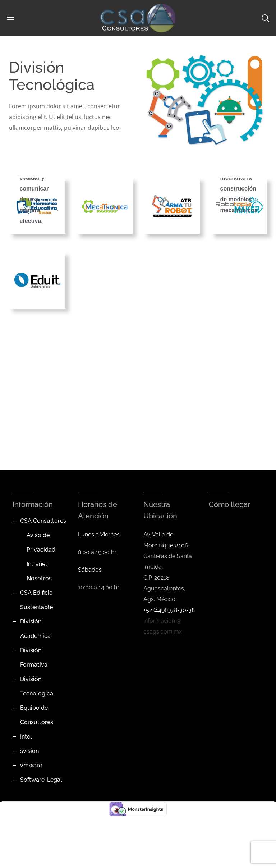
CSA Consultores (43, 521)
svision (29, 751)
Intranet (37, 564)
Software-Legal (41, 780)
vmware (31, 765)
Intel (26, 737)
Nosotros (39, 578)
